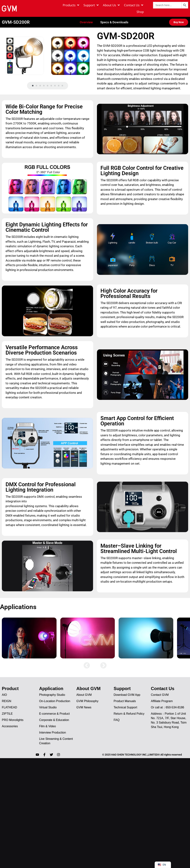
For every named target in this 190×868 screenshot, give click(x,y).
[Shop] (140, 12)
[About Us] (112, 5)
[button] (33, 81)
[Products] (71, 5)
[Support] (91, 5)
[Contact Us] (134, 5)
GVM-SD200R (16, 17)
